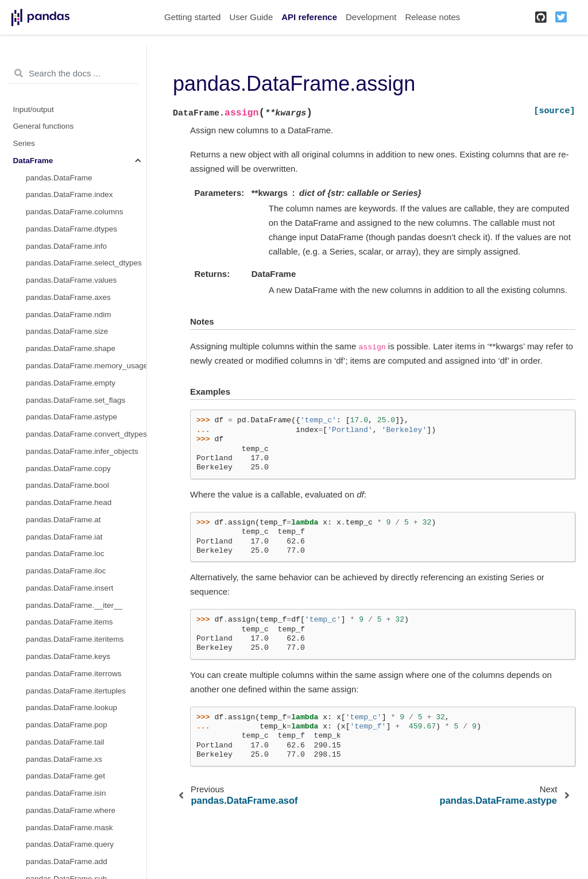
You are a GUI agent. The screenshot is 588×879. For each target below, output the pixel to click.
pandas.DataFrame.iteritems (75, 639)
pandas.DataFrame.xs (64, 759)
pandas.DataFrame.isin (66, 793)
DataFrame (33, 161)
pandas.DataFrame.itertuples (76, 691)
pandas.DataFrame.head (69, 502)
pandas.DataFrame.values (71, 280)
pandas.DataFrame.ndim (69, 315)
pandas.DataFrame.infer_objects (82, 451)
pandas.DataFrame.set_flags (76, 400)
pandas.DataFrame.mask (69, 828)
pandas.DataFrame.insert (69, 588)
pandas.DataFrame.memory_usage (86, 366)
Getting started (192, 17)
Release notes (432, 17)
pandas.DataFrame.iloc (66, 571)
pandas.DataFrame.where (71, 810)
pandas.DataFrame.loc (65, 554)
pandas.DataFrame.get (65, 776)
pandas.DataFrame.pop (67, 725)
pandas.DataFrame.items (69, 622)
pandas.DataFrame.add (67, 861)
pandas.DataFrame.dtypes (71, 229)
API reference (309, 17)
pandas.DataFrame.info (66, 246)
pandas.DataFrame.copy (68, 469)
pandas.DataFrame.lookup (71, 708)
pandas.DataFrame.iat (64, 537)
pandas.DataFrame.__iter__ (74, 605)
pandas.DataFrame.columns (75, 212)
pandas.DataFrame (59, 178)
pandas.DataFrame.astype (71, 417)
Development (371, 17)
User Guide (251, 17)
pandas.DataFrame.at (63, 520)
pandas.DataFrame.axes (68, 297)
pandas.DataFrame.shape (71, 348)
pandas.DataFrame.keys (68, 656)
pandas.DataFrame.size (67, 331)
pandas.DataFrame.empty (71, 383)
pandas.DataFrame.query (70, 844)
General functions (44, 126)
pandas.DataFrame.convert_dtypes (86, 434)
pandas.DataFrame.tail (65, 742)
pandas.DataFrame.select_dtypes (84, 263)
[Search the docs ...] (73, 74)
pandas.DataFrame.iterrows (74, 674)
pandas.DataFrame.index (69, 194)
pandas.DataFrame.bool (67, 485)
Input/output (34, 109)
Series (24, 143)
